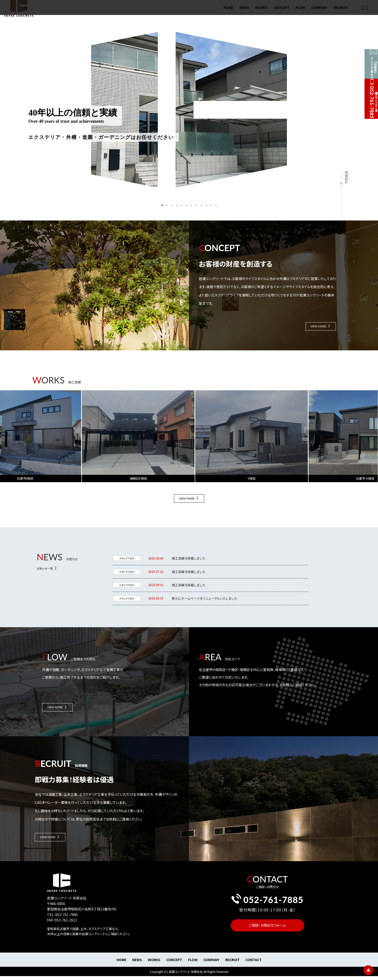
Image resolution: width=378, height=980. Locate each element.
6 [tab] (187, 205)
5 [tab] (182, 205)
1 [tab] (162, 205)
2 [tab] (167, 205)
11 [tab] (211, 205)
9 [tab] (201, 205)
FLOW (300, 13)
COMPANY (319, 13)
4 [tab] (177, 205)
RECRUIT (341, 13)
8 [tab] (196, 205)
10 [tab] (206, 205)
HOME (228, 13)
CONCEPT (282, 13)
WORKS (261, 13)
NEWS (244, 13)
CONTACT (254, 968)
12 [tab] (216, 205)
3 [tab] (172, 205)
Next (291, 110)
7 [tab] (191, 205)
